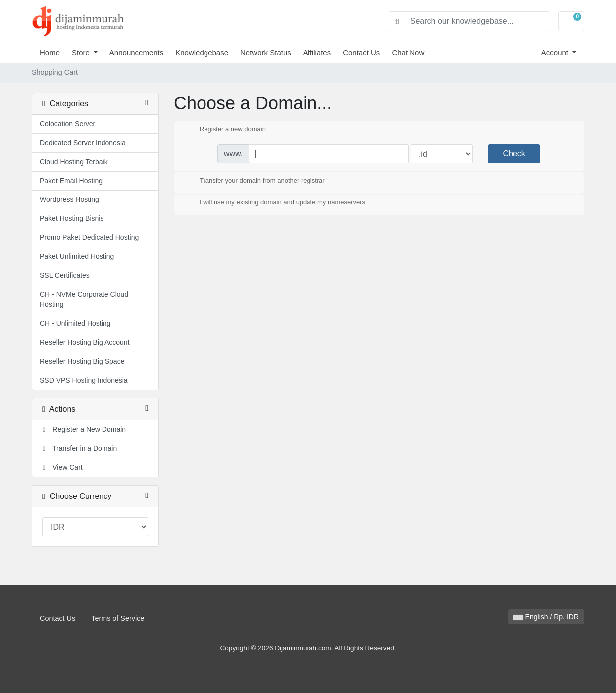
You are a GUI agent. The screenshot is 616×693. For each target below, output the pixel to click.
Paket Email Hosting (71, 181)
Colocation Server (67, 124)
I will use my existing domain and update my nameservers (274, 203)
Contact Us (361, 52)
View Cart (61, 467)
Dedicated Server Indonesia (83, 143)
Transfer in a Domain (78, 448)
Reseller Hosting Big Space (82, 361)
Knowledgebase (202, 52)
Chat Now (408, 52)
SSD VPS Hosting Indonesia (84, 380)
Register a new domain (225, 130)
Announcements (136, 52)
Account (556, 52)
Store (82, 52)
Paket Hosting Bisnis (72, 218)
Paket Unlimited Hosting (77, 256)
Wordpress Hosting (69, 199)
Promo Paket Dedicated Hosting (89, 237)
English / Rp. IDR (546, 617)
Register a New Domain (83, 429)
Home (50, 52)
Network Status (266, 52)
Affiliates (317, 52)
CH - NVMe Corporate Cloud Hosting (84, 299)
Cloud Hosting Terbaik (74, 162)
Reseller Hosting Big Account (85, 342)
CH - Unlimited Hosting (75, 323)
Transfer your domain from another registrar (254, 181)
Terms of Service (118, 618)
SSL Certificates (65, 275)
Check (514, 153)
